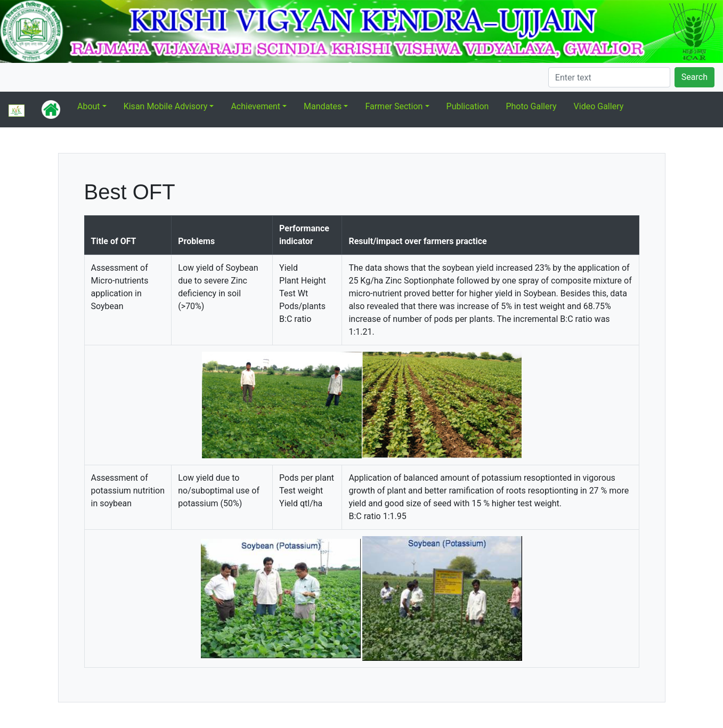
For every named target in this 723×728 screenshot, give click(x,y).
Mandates (323, 106)
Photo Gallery (531, 106)
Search (694, 77)
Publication (468, 106)
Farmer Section (394, 106)
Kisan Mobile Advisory (166, 106)
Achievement (255, 106)
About (89, 106)
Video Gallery (599, 106)
